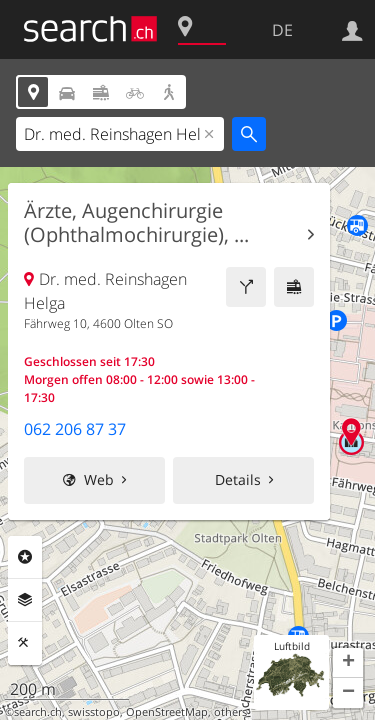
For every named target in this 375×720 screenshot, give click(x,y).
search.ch (38, 712)
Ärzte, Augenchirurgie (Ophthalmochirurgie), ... (136, 223)
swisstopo (94, 712)
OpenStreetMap (167, 712)
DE (282, 30)
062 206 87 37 (75, 429)
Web (99, 479)
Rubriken (25, 557)
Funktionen (25, 643)
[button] (348, 663)
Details (238, 479)
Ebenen (25, 600)
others (230, 712)
